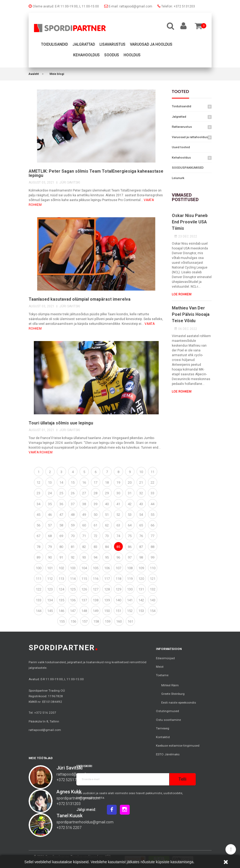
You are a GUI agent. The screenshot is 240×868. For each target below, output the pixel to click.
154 (153, 611)
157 (85, 621)
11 (152, 472)
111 (39, 579)
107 (118, 568)
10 (141, 472)
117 (107, 579)
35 (50, 504)
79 (50, 547)
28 (95, 493)
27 (84, 493)
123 (50, 589)
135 (61, 600)
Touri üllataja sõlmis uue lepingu (61, 423)
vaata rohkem (41, 452)
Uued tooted (181, 147)
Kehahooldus (86, 55)
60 (84, 525)
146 (61, 611)
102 (61, 568)
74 (118, 536)
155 (62, 621)
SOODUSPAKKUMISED (188, 168)
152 (130, 611)
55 (152, 515)
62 (107, 525)
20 (130, 482)
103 (73, 568)
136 (73, 600)
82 (84, 547)
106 (107, 568)
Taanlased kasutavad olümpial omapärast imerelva (80, 299)
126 (84, 589)
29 (107, 493)
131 (141, 589)
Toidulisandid (54, 44)
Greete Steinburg (173, 694)
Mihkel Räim (170, 685)
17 (95, 482)
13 (50, 482)
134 (50, 600)
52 (118, 515)
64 (130, 525)
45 (38, 515)
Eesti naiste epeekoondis (179, 703)
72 (95, 536)
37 (73, 504)
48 (73, 515)
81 (73, 547)
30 (118, 493)
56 (38, 525)
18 (107, 482)
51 (107, 515)
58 (61, 525)
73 (107, 536)
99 (152, 557)
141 (130, 600)
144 (39, 611)
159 (108, 621)
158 (96, 621)
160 (119, 621)
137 (84, 600)
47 (61, 515)
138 (96, 600)
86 (130, 547)
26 (73, 493)
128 (107, 589)
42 (130, 504)
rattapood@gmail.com (45, 730)
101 (50, 568)
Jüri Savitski (69, 768)
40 (107, 504)
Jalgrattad (84, 44)
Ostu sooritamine (168, 720)
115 (84, 579)
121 (153, 579)
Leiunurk (178, 178)
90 (50, 557)
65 (141, 525)
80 (61, 547)
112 (50, 579)
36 (61, 504)
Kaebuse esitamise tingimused (178, 746)
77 (152, 536)
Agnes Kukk (69, 792)
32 (141, 493)
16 (84, 482)
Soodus (112, 55)
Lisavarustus (112, 44)
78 (38, 547)
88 (152, 547)
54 (141, 515)
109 (141, 568)
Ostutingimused (167, 711)
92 (73, 557)
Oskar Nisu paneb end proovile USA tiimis (190, 222)
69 (61, 536)
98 (141, 557)
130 (130, 589)
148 (84, 611)
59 (73, 525)
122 (39, 589)
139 (107, 600)
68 (50, 536)
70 (73, 536)
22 (152, 482)
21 (141, 482)
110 (153, 568)
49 (84, 515)
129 (118, 589)
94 (95, 557)
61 (95, 525)
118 (118, 579)
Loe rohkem (182, 294)
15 (73, 482)
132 (153, 589)
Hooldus (132, 55)
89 (38, 557)
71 (84, 536)
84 (107, 547)
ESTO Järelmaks (168, 754)
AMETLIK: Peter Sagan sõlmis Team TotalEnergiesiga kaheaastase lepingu (96, 173)
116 (96, 579)
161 (130, 621)
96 (118, 557)
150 (107, 611)
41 (118, 504)
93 (84, 557)
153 (141, 611)
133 (39, 600)
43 (141, 504)
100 (39, 568)
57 (50, 525)
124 (61, 589)
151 (118, 611)
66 (152, 525)
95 (107, 557)
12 (38, 482)
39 (95, 504)
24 (50, 493)
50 (95, 515)
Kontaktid (163, 737)
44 (152, 504)
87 (141, 547)
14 (61, 482)
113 (61, 579)
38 (84, 504)
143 (153, 600)
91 (61, 557)
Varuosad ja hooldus (151, 44)
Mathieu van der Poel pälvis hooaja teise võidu (191, 314)
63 (118, 525)
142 (141, 600)
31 (130, 493)
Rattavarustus (182, 127)
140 (118, 600)
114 (73, 579)
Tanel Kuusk (69, 816)
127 (96, 589)
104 (84, 568)
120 (141, 579)
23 (38, 493)
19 (118, 482)
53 (130, 515)
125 (73, 589)
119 (130, 579)
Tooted (180, 92)
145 (50, 611)
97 (130, 557)
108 (130, 568)
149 (96, 611)
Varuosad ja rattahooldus (190, 137)
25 (61, 493)
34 (38, 504)
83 (95, 547)
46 (50, 515)
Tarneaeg (163, 728)
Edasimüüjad (165, 658)
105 (96, 568)
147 (73, 611)
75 (130, 536)
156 (73, 621)
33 (152, 493)
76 (141, 536)
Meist (160, 667)
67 (38, 536)
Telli (182, 779)
